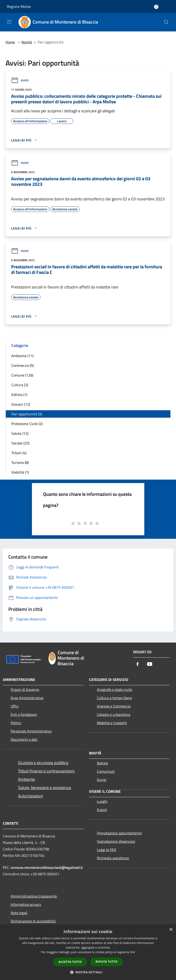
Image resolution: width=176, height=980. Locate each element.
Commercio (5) (23, 365)
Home (10, 42)
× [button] (171, 930)
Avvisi (20, 80)
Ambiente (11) (22, 356)
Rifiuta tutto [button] (107, 962)
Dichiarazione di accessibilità (33, 921)
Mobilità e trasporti (112, 723)
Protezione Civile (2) (27, 424)
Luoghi (102, 801)
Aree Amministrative (27, 698)
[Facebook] (138, 664)
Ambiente (26, 779)
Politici (16, 723)
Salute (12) (20, 433)
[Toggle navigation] (9, 22)
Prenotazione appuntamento (119, 833)
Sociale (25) (20, 443)
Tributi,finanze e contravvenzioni (46, 771)
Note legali (19, 913)
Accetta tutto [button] (70, 962)
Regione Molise (19, 6)
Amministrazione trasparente (34, 896)
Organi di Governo (25, 689)
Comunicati (106, 771)
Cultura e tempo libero (114, 698)
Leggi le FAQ (107, 850)
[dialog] (88, 952)
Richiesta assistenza (113, 858)
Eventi (102, 810)
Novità (27, 42)
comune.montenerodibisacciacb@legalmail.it (47, 867)
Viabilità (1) (20, 472)
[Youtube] (150, 664)
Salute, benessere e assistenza (45, 788)
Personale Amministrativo (31, 731)
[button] (88, 972)
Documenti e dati (24, 739)
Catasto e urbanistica (114, 714)
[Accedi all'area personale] (156, 7)
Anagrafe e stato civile (114, 689)
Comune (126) (22, 375)
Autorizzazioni (31, 796)
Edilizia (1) (19, 395)
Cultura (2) (20, 385)
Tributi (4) (19, 453)
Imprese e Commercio (114, 706)
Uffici (15, 706)
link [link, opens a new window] (132, 952)
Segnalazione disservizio (116, 841)
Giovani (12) (21, 404)
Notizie (102, 763)
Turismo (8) (20, 462)
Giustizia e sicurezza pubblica (43, 763)
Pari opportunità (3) (27, 414)
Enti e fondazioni (24, 714)
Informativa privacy (26, 904)
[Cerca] (166, 22)
